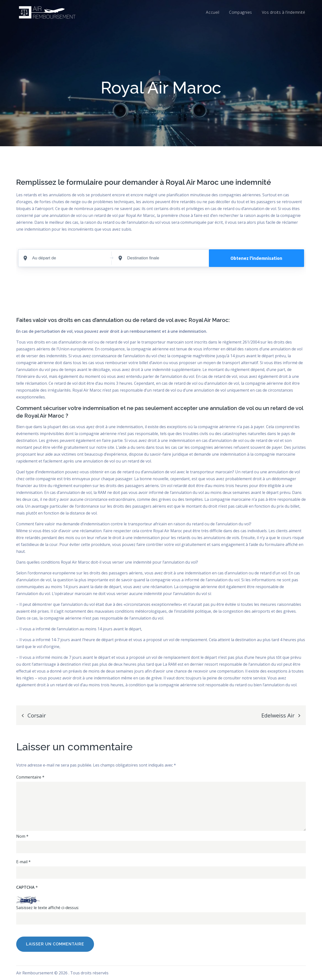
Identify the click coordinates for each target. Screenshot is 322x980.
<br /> (161, 280)
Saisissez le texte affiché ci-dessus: (48, 908)
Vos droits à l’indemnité (283, 12)
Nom (22, 836)
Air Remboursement (35, 973)
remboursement (145, 331)
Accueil (213, 12)
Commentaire (30, 777)
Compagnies (241, 12)
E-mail (23, 862)
